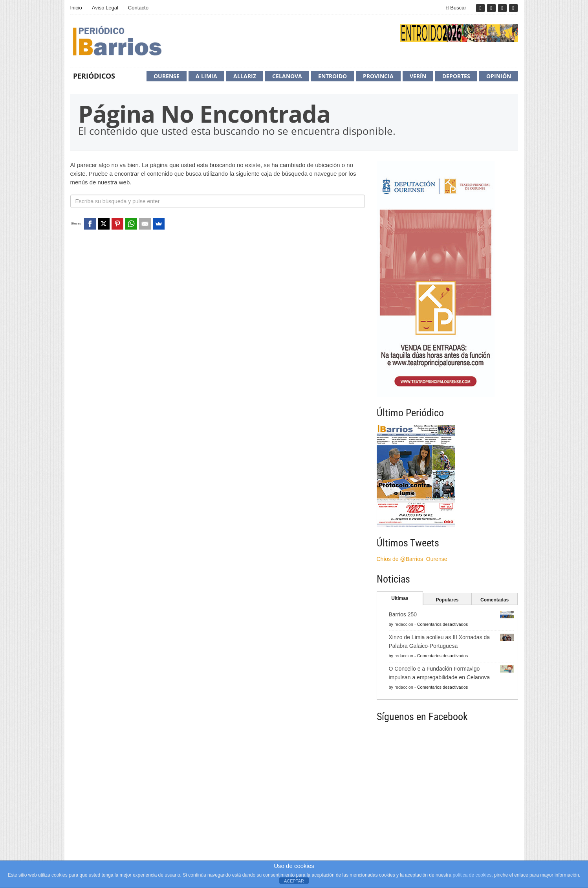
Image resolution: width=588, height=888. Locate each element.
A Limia (206, 76)
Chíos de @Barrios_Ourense (412, 559)
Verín (418, 76)
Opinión (499, 76)
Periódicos (94, 76)
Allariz (245, 76)
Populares (447, 600)
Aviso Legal (105, 8)
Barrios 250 (403, 614)
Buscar (456, 8)
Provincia (378, 76)
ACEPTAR (294, 881)
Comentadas (495, 600)
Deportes (456, 76)
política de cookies (472, 875)
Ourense (167, 76)
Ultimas (400, 598)
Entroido (332, 76)
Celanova (287, 76)
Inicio (76, 8)
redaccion (404, 624)
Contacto (138, 8)
